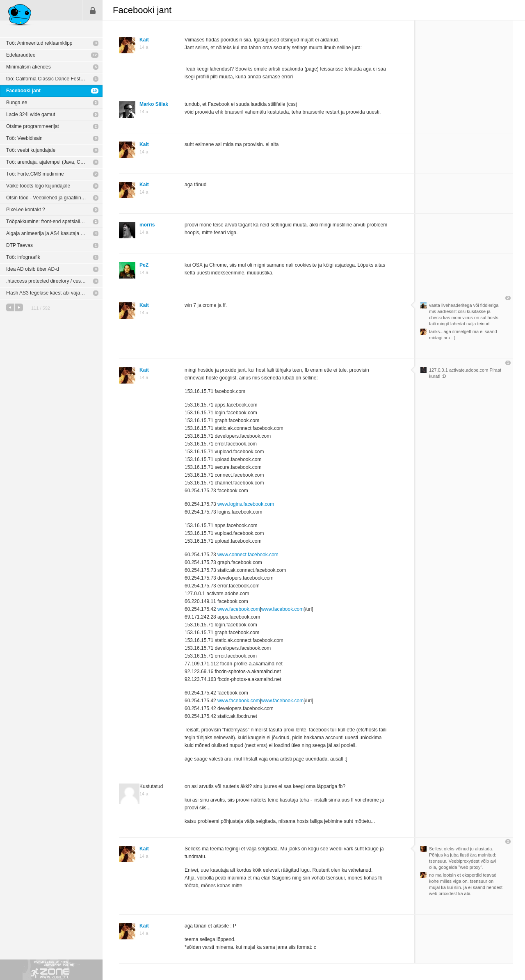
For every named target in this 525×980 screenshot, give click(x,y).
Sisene (93, 10)
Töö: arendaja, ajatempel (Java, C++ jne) (51, 162)
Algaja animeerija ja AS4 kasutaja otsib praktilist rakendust (54, 233)
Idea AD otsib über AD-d (33, 269)
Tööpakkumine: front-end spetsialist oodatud (54, 222)
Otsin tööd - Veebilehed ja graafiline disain (52, 198)
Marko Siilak (154, 104)
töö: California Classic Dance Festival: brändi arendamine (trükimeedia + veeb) (54, 79)
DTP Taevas (19, 245)
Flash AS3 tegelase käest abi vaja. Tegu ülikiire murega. (54, 293)
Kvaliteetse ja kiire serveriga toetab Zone (51, 970)
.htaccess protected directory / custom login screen (54, 281)
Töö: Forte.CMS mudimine (35, 174)
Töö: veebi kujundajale (31, 150)
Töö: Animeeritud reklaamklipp (39, 43)
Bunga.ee (17, 103)
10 (95, 91)
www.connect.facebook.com (248, 555)
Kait (144, 40)
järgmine (19, 307)
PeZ (144, 265)
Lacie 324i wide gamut (31, 114)
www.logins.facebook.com (246, 504)
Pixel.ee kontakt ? (26, 210)
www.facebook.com (239, 609)
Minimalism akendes (29, 67)
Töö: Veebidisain (24, 138)
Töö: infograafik (23, 257)
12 (95, 55)
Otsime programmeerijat (33, 126)
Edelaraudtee (21, 55)
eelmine (10, 307)
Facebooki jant (23, 91)
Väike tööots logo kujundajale (38, 186)
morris (147, 225)
